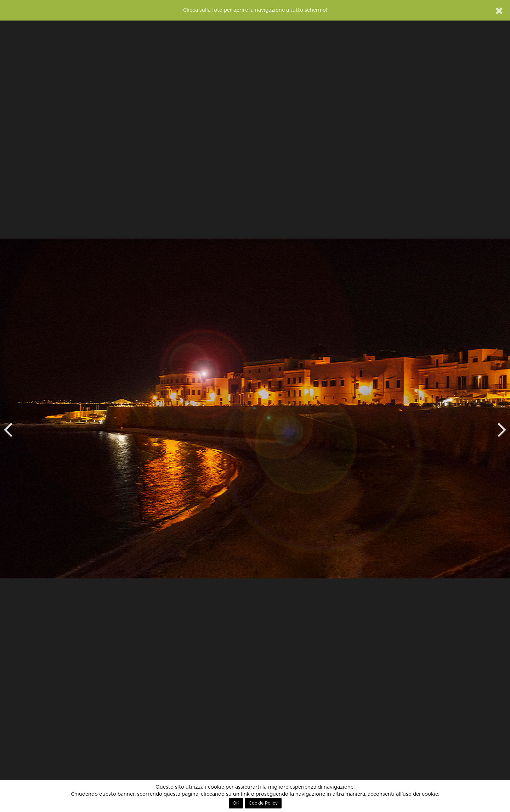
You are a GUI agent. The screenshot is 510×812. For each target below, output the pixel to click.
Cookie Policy (263, 803)
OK (236, 803)
